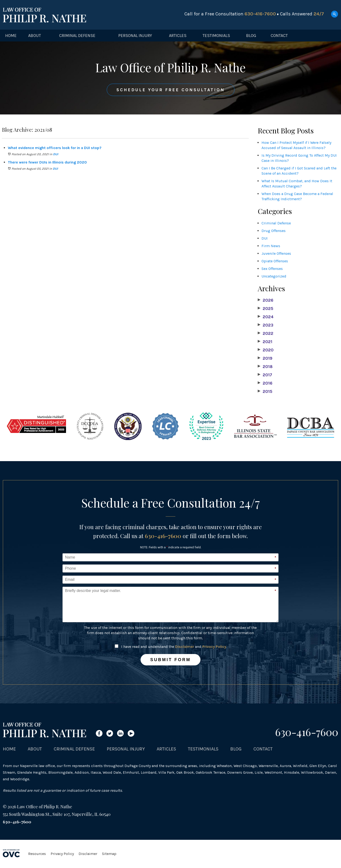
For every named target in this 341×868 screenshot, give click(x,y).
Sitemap (109, 854)
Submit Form (170, 660)
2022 (266, 333)
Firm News (271, 246)
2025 (266, 309)
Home (11, 36)
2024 (266, 317)
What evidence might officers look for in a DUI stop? (55, 148)
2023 (266, 325)
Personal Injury (135, 36)
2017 (265, 375)
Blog (251, 36)
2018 (265, 367)
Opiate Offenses (275, 261)
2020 (266, 350)
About (35, 36)
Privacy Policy (214, 647)
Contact (279, 36)
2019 (265, 358)
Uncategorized (274, 276)
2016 (265, 383)
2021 (265, 342)
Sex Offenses (272, 269)
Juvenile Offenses (276, 253)
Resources (37, 854)
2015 (265, 391)
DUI (56, 154)
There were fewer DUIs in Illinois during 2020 (47, 162)
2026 (266, 300)
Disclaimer (185, 647)
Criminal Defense (77, 36)
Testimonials (216, 36)
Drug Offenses (274, 231)
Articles (178, 36)
